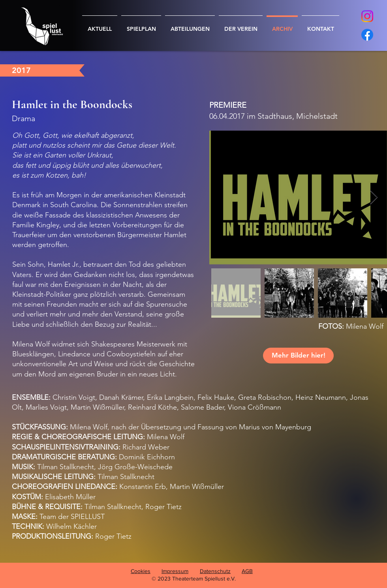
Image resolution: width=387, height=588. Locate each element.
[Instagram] (367, 16)
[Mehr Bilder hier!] (298, 356)
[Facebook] (367, 35)
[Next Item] (374, 198)
